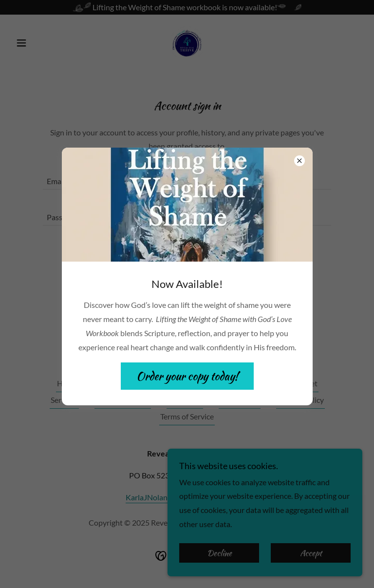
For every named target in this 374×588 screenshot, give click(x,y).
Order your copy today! (187, 376)
